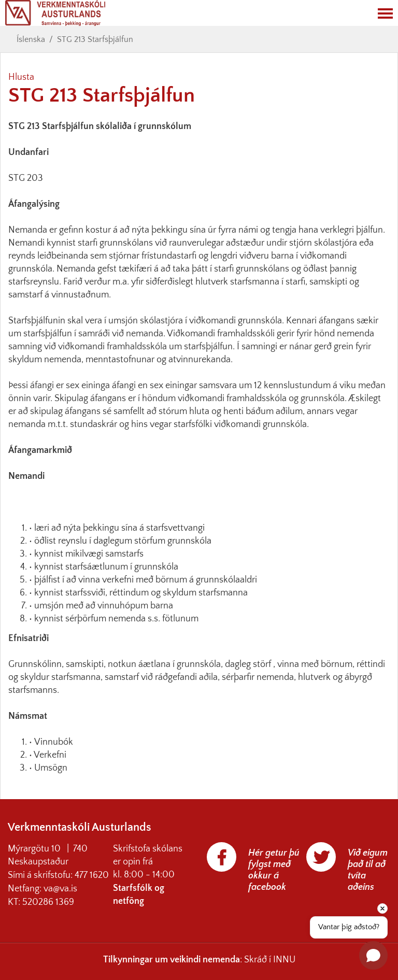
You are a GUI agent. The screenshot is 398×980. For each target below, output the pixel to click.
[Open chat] (373, 955)
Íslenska (31, 39)
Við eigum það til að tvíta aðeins (368, 870)
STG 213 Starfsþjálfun (95, 39)
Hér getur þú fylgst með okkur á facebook (274, 870)
